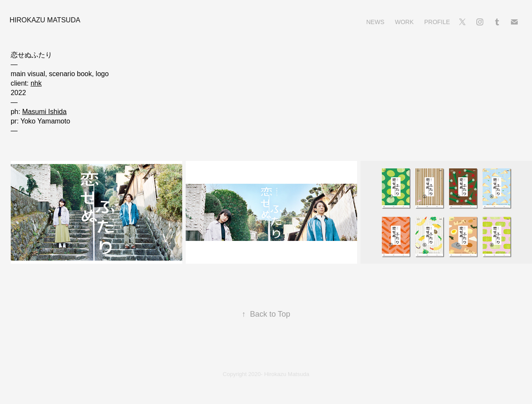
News (375, 22)
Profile (437, 22)
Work (404, 22)
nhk (36, 83)
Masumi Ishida (44, 112)
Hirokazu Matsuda (45, 20)
